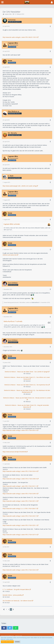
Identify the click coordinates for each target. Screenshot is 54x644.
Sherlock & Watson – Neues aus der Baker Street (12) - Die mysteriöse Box (26, 385)
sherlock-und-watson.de (10, 255)
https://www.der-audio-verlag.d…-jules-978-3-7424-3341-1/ (20, 486)
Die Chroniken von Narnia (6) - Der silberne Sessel (17, 601)
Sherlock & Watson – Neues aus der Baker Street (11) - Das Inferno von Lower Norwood (27, 378)
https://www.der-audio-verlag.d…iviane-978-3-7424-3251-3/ (20, 501)
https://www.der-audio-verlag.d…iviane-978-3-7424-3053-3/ (20, 430)
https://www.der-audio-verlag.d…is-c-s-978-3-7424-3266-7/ (20, 509)
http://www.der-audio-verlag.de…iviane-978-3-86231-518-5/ (20, 37)
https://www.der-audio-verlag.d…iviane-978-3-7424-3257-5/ (20, 535)
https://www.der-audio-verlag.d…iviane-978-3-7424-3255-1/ (20, 525)
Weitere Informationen (7, 642)
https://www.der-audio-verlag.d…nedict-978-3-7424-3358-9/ (20, 479)
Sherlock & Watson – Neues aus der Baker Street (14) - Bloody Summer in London (27, 398)
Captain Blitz (8, 14)
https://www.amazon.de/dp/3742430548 (14, 452)
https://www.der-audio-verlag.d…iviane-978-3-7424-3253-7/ (20, 516)
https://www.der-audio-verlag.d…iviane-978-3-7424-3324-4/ (20, 471)
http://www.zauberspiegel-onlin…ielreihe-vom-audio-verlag (19, 186)
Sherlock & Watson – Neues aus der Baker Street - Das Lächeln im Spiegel (26, 372)
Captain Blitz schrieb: (12, 224)
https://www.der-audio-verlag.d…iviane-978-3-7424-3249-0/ (20, 494)
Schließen (17, 642)
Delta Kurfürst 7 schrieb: (13, 321)
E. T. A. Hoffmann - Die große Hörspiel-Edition (16, 589)
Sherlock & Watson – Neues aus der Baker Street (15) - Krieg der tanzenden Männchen (27, 406)
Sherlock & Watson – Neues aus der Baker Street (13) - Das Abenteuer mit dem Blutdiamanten (27, 391)
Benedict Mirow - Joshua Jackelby (12, 595)
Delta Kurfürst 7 (36, 302)
